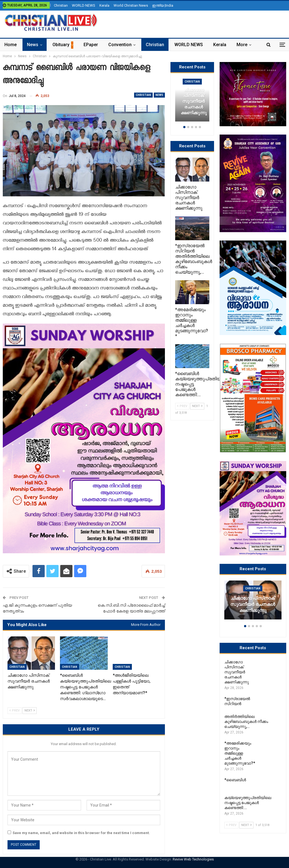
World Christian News (131, 5)
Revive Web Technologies (193, 859)
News (33, 45)
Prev (15, 710)
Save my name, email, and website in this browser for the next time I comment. (81, 833)
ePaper (91, 45)
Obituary (61, 45)
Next (30, 710)
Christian (61, 5)
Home (11, 45)
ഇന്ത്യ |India (163, 5)
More (242, 45)
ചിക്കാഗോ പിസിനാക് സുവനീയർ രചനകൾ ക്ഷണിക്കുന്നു (253, 604)
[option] (253, 603)
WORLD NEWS (84, 5)
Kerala (104, 5)
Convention (120, 45)
